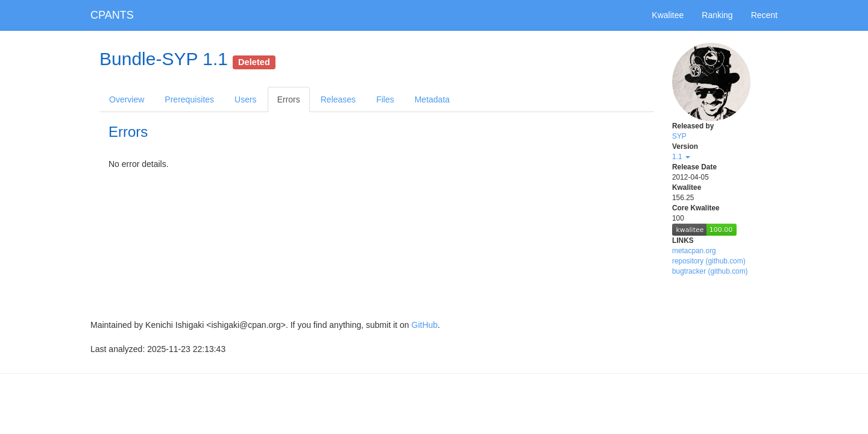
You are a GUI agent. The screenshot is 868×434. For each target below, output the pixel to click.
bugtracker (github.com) (710, 271)
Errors (289, 99)
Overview (127, 99)
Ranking (717, 15)
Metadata (432, 99)
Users (246, 99)
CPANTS (112, 15)
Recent (764, 15)
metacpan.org (694, 251)
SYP (679, 136)
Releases (338, 99)
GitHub (425, 325)
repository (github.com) (709, 261)
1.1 (681, 157)
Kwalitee (668, 15)
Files (385, 99)
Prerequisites (189, 99)
